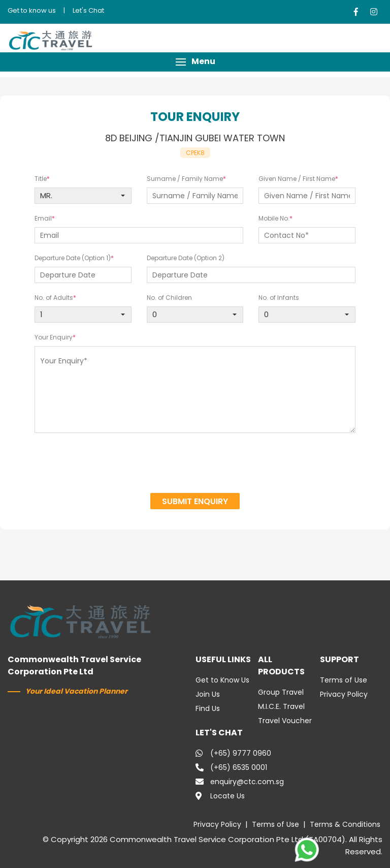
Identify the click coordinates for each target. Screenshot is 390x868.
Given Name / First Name (297, 179)
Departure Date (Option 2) (186, 258)
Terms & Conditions (345, 824)
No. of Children (169, 298)
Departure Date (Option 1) (73, 258)
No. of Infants (279, 298)
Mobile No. (274, 218)
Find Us (208, 708)
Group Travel (281, 692)
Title (41, 179)
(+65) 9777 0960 (233, 753)
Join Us (208, 694)
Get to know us (32, 10)
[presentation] (196, 464)
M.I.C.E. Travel (281, 706)
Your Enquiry (54, 337)
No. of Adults (54, 298)
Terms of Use (344, 680)
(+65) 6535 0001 (231, 767)
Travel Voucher (285, 721)
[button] (195, 62)
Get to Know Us (222, 680)
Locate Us (220, 796)
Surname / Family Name (185, 179)
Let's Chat (88, 10)
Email (43, 218)
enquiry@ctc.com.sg (240, 782)
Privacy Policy (344, 694)
